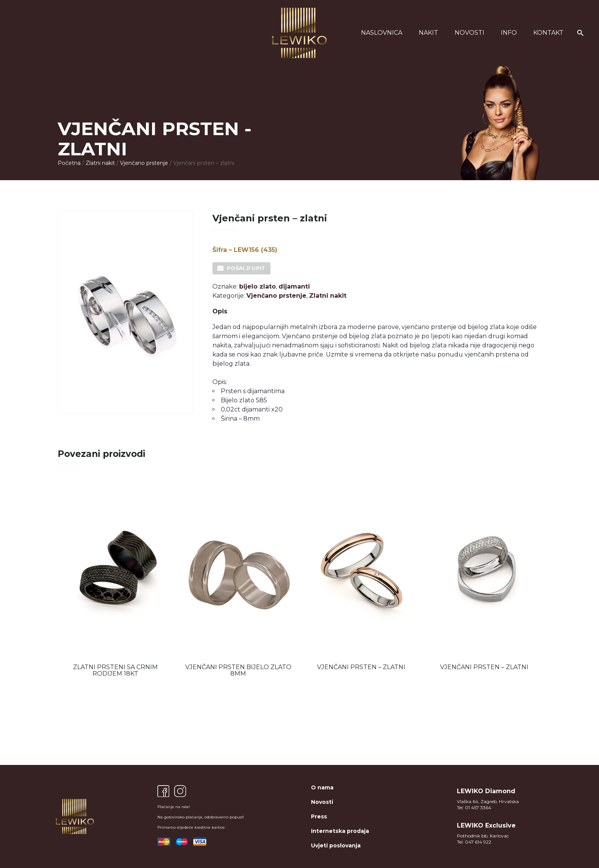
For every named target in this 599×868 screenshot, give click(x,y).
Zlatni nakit (100, 163)
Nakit (428, 33)
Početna (69, 163)
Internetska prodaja (340, 831)
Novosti (469, 33)
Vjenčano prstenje (144, 163)
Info (509, 33)
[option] (115, 580)
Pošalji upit (246, 268)
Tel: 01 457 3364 (474, 807)
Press (319, 816)
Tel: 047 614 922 (474, 842)
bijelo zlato (257, 286)
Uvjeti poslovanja (336, 845)
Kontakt (548, 33)
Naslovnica (382, 33)
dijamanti (294, 286)
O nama (322, 787)
